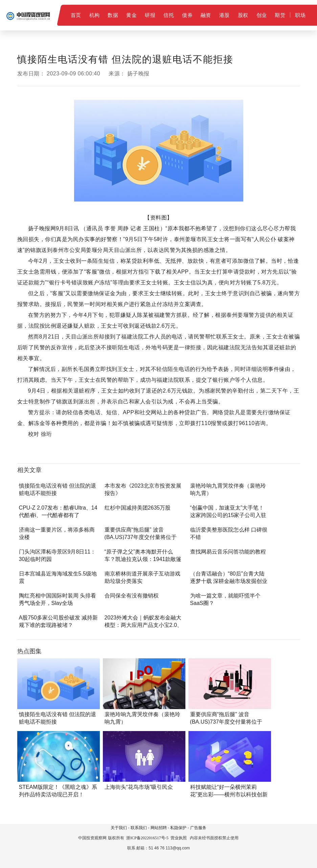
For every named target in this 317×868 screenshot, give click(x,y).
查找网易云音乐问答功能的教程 (228, 552)
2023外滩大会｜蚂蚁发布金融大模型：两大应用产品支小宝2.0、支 (143, 625)
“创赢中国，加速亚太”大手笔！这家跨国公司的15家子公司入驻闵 (228, 515)
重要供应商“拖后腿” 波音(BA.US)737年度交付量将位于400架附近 (141, 537)
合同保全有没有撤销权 (132, 596)
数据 (113, 15)
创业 (262, 15)
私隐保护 (178, 828)
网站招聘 (159, 828)
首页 (76, 15)
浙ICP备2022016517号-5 (147, 838)
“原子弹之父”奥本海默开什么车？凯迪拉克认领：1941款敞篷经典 (143, 559)
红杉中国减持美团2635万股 (138, 508)
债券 (187, 15)
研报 (150, 15)
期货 (280, 15)
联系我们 (139, 828)
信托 (169, 15)
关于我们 (119, 828)
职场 (300, 15)
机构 (95, 15)
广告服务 (198, 828)
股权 (243, 15)
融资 (206, 15)
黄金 (131, 15)
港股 (224, 15)
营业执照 (179, 838)
